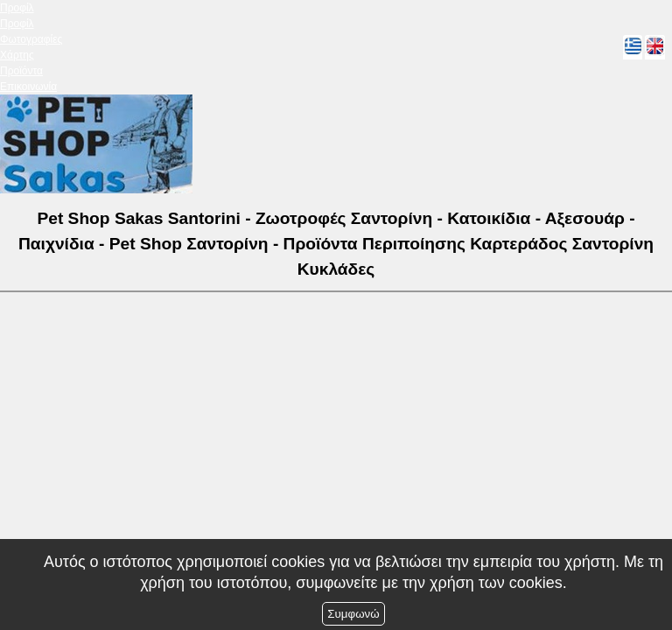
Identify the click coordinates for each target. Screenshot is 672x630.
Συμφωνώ (353, 614)
